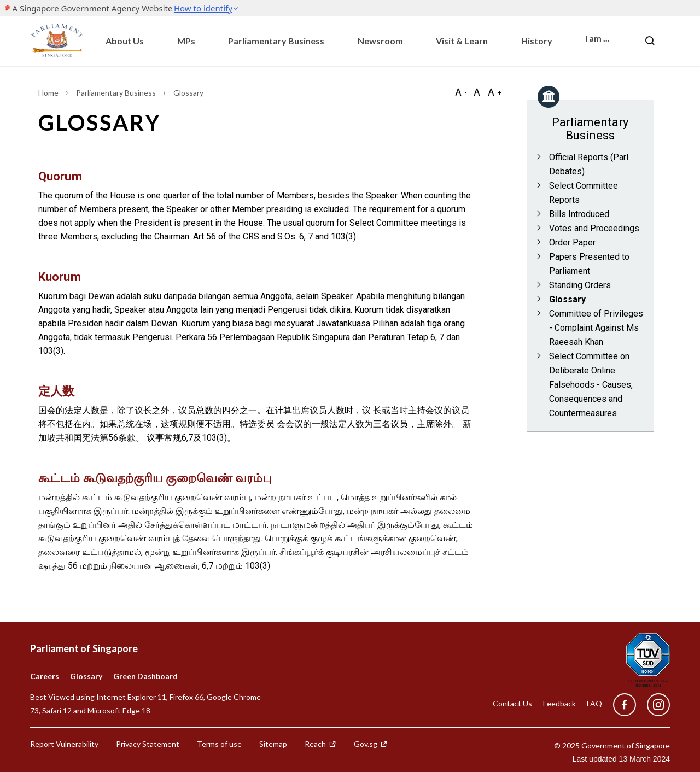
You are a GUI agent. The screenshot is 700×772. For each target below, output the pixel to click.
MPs (186, 41)
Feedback (559, 703)
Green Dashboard (145, 676)
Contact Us (512, 703)
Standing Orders (580, 285)
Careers (45, 676)
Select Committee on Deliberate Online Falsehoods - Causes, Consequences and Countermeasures (591, 385)
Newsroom (380, 41)
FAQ (594, 703)
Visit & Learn (462, 41)
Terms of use (219, 744)
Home (49, 93)
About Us (125, 41)
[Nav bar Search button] (650, 41)
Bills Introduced (579, 214)
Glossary (567, 299)
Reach (320, 744)
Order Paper (572, 242)
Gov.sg (371, 744)
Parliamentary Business (276, 41)
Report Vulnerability (64, 744)
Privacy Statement (148, 744)
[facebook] (625, 705)
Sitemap (273, 744)
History (537, 41)
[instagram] (653, 705)
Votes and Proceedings (594, 228)
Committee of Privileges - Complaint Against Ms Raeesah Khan (596, 328)
